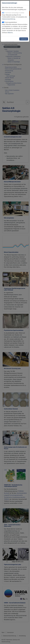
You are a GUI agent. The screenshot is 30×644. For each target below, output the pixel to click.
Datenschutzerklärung (9, 19)
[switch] (3, 22)
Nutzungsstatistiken (11, 22)
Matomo (10, 33)
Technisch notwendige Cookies (15, 13)
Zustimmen (24, 39)
